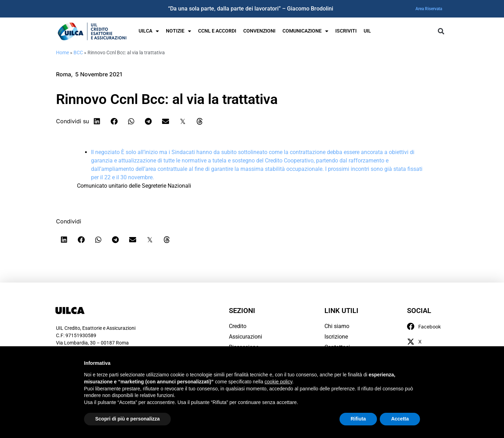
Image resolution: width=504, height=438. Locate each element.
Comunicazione (305, 31)
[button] (441, 31)
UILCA (149, 31)
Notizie (178, 31)
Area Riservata (429, 9)
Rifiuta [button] (358, 419)
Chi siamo (337, 326)
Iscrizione (336, 337)
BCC (78, 53)
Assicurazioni (246, 337)
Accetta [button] (400, 419)
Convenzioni (259, 31)
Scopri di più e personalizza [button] (127, 419)
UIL (367, 31)
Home (62, 53)
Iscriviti (346, 31)
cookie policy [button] (278, 382)
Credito (238, 326)
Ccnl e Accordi (217, 31)
